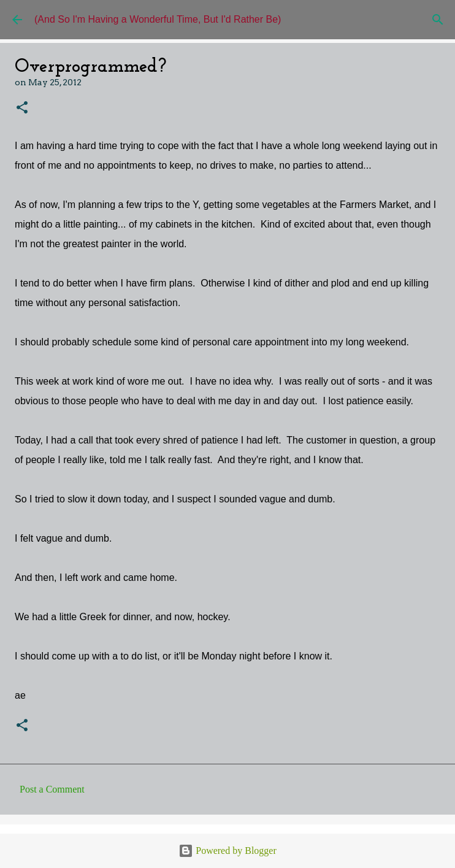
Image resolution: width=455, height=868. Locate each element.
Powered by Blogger (227, 851)
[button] (22, 108)
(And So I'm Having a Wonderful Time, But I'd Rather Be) (158, 19)
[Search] (438, 20)
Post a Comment (52, 789)
